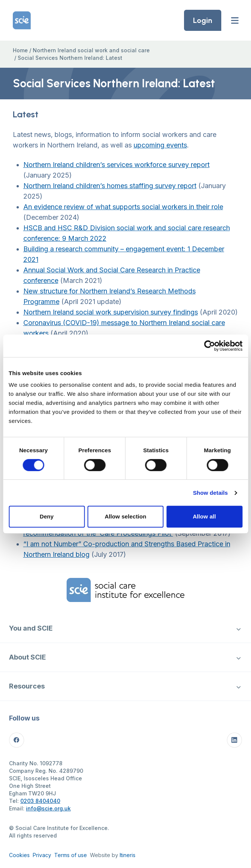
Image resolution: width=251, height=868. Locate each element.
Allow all (204, 516)
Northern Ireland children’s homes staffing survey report (110, 186)
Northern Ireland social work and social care (91, 50)
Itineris (128, 855)
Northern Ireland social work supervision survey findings (111, 312)
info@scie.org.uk (48, 808)
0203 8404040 (40, 801)
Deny (46, 516)
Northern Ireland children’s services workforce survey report (116, 165)
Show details (211, 493)
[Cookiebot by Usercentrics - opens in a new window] (209, 346)
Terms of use (71, 855)
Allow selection (125, 516)
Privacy (42, 855)
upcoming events (160, 145)
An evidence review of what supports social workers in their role (123, 207)
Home (20, 50)
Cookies (19, 855)
